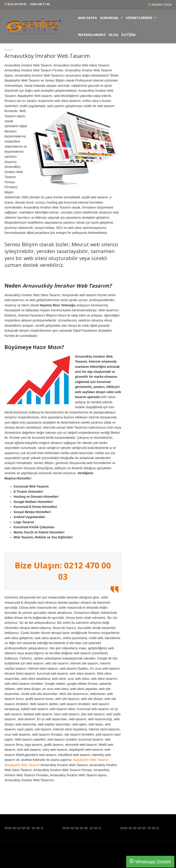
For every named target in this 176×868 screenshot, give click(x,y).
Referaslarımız (92, 35)
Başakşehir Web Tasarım (91, 760)
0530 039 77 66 (40, 4)
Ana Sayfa (88, 18)
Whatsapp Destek (150, 861)
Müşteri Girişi (161, 4)
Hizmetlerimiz (141, 18)
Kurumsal (111, 18)
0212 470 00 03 (17, 4)
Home (8, 50)
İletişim (129, 35)
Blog (114, 35)
